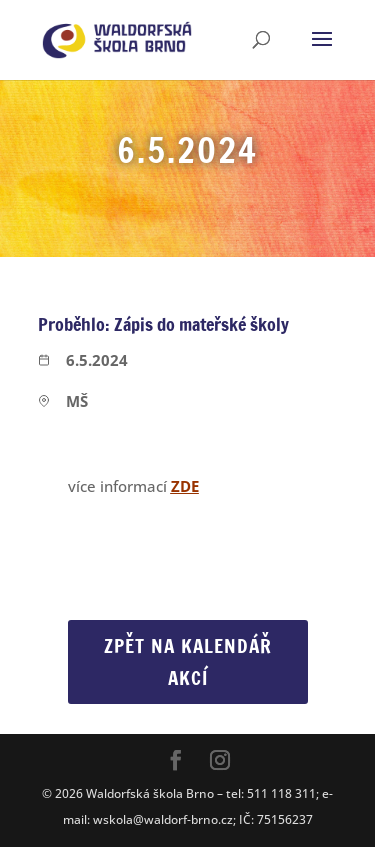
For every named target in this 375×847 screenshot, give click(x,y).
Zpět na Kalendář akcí (188, 661)
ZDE (185, 486)
